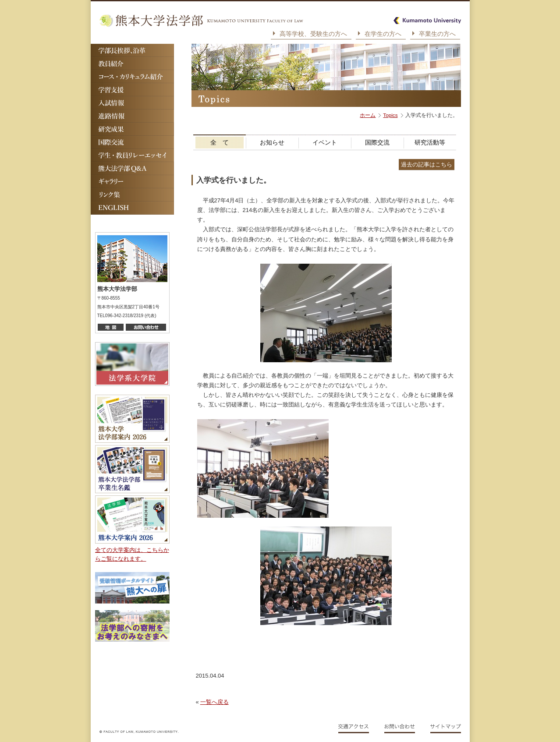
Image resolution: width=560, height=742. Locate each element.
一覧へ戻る (214, 702)
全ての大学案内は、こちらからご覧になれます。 (132, 554)
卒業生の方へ (437, 34)
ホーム (368, 115)
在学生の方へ (383, 34)
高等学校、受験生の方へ (313, 34)
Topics (390, 115)
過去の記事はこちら (427, 164)
